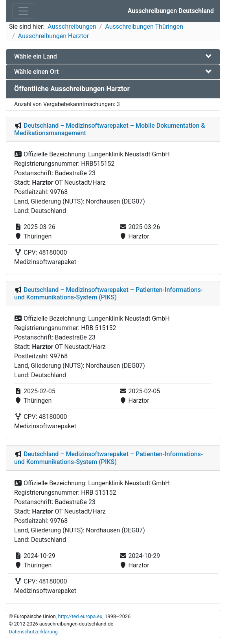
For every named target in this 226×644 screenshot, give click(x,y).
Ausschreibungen (72, 27)
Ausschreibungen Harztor (54, 36)
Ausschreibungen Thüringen (144, 27)
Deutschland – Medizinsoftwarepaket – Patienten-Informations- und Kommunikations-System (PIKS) (108, 294)
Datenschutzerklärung (33, 632)
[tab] (113, 56)
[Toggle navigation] (23, 11)
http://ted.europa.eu (80, 616)
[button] (113, 56)
